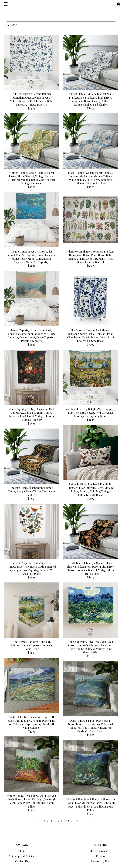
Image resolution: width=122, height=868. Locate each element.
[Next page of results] (89, 820)
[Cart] (118, 5)
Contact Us (22, 861)
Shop (22, 851)
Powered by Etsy (100, 861)
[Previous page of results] (33, 820)
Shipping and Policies (22, 856)
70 (77, 820)
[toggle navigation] (6, 4)
